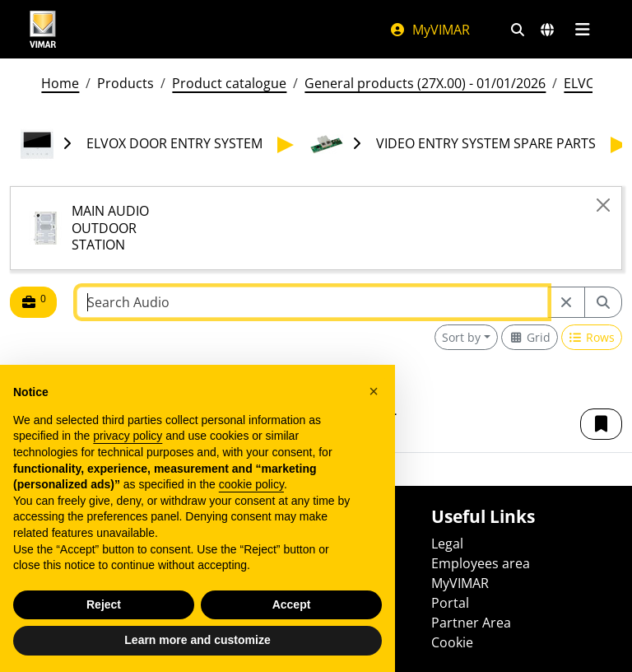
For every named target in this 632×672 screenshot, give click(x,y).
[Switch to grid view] (530, 337)
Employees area (481, 563)
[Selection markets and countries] (547, 30)
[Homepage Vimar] (43, 29)
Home (60, 83)
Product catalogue (229, 83)
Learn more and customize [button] (197, 640)
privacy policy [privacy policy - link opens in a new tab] (128, 436)
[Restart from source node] (566, 302)
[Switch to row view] (592, 337)
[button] (601, 424)
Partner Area (471, 623)
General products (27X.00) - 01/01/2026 (425, 83)
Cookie (452, 642)
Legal (447, 544)
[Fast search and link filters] (518, 30)
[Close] (603, 205)
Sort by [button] (461, 337)
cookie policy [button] (251, 484)
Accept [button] (292, 604)
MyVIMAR (430, 30)
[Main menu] (582, 30)
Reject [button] (104, 604)
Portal (450, 603)
